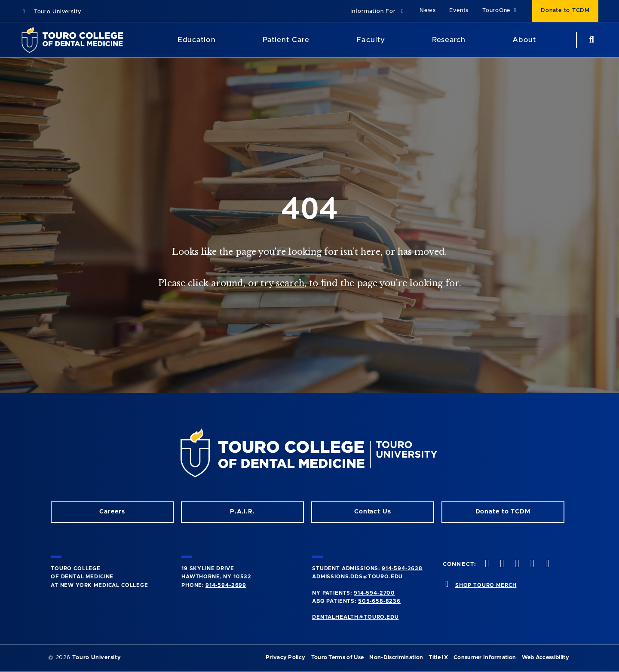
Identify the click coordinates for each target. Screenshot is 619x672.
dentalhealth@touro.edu (355, 617)
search (290, 283)
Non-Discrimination (396, 658)
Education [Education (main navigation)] (196, 40)
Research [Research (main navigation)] (449, 40)
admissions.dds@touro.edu (357, 577)
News (427, 11)
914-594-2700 (374, 593)
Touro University (51, 12)
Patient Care (286, 40)
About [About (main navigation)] (524, 40)
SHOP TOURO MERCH (486, 585)
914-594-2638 (402, 568)
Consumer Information (485, 658)
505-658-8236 (379, 601)
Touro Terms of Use (338, 658)
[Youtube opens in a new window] (546, 564)
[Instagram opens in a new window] (486, 564)
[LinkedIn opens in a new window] (516, 564)
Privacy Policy (285, 658)
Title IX (438, 658)
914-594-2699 (226, 585)
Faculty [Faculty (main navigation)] (371, 40)
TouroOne (500, 11)
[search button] (591, 40)
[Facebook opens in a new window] (501, 564)
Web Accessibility (545, 658)
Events (459, 11)
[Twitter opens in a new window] (531, 564)
